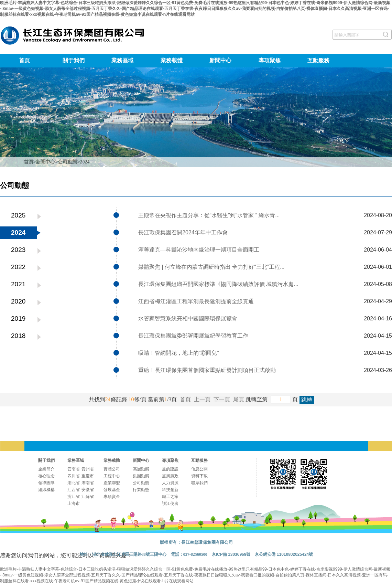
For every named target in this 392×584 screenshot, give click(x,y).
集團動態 (141, 476)
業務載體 (172, 60)
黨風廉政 (170, 476)
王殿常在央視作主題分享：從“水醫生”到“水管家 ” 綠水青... (209, 215)
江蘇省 (88, 497)
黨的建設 (170, 469)
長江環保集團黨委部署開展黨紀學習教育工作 (193, 336)
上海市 (74, 503)
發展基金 (112, 490)
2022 (18, 267)
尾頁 (239, 399)
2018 (18, 336)
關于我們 (74, 60)
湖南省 (88, 483)
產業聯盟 (112, 483)
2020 (18, 301)
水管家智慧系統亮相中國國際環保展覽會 (188, 318)
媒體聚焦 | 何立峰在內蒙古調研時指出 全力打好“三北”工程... (211, 267)
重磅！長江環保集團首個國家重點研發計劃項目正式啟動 (207, 370)
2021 (18, 284)
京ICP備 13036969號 (231, 554)
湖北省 (74, 483)
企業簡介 (46, 469)
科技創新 (170, 490)
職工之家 (170, 497)
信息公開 (199, 469)
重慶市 (88, 476)
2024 (85, 162)
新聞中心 (220, 60)
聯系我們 (199, 483)
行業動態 (141, 490)
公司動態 (67, 162)
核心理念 (46, 476)
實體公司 (112, 469)
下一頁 (222, 399)
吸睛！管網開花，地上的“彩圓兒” (179, 353)
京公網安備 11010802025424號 (284, 554)
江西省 (74, 490)
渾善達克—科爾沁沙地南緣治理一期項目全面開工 (199, 250)
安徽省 (88, 490)
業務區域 (122, 60)
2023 (18, 250)
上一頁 (202, 399)
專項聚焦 (270, 60)
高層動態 (141, 469)
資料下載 (199, 476)
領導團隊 (46, 483)
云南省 (74, 469)
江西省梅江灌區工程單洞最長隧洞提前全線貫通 (196, 301)
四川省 (74, 476)
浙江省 (74, 497)
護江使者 (170, 503)
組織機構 (46, 490)
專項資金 (112, 497)
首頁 (24, 60)
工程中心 (112, 476)
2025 (18, 215)
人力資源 (170, 483)
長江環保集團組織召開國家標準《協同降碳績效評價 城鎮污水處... (218, 284)
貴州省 (88, 469)
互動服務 (318, 60)
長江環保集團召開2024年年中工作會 (183, 232)
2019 (18, 318)
